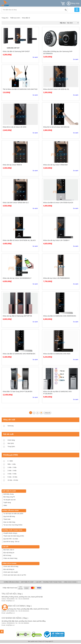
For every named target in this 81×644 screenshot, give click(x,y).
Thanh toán (7, 519)
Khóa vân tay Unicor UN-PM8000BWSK (57, 278)
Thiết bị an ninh (15, 18)
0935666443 (11, 623)
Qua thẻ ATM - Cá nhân (11, 539)
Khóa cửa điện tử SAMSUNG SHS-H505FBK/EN (19, 354)
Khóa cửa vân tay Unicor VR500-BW (55, 165)
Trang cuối (47, 413)
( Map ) (20, 594)
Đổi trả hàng (7, 555)
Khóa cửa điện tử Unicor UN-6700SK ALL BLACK (19, 240)
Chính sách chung (9, 563)
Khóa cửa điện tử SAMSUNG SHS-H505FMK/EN (60, 316)
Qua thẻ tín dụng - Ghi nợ (11, 542)
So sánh (35, 57)
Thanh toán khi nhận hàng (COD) (14, 536)
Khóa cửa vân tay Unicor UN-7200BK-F (56, 240)
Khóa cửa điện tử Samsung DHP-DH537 (16, 51)
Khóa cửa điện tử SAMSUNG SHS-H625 (57, 354)
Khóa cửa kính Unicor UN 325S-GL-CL (56, 89)
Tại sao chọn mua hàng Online (13, 525)
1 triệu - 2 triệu (12, 467)
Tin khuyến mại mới (9, 500)
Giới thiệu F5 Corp (9, 491)
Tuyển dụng (7, 502)
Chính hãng (11, 440)
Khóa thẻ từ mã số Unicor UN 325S (15, 127)
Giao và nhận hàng (9, 522)
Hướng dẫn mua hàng (10, 511)
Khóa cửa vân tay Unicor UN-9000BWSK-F (17, 278)
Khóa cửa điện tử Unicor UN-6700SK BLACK (58, 203)
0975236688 (11, 611)
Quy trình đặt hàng (9, 516)
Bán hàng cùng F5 (9, 497)
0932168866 (11, 599)
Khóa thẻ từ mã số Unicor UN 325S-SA (56, 127)
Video (5, 505)
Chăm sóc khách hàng (10, 558)
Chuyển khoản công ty (10, 533)
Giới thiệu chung (8, 494)
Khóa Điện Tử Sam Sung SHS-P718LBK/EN (18, 392)
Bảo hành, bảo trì (9, 550)
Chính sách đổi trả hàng (11, 566)
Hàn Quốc (11, 443)
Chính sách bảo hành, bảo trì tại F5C (15, 575)
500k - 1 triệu (12, 464)
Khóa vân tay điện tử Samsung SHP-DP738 (17, 316)
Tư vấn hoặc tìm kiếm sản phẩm (13, 514)
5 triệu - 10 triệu (12, 477)
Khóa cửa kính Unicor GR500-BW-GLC (16, 203)
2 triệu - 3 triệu (12, 471)
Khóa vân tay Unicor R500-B (12, 165)
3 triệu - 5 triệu (12, 474)
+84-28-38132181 (24, 611)
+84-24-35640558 (24, 599)
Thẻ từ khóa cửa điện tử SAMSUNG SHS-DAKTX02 (20, 89)
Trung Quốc (11, 446)
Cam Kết (5, 547)
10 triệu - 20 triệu (13, 480)
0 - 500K (10, 461)
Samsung (11, 426)
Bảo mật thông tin (9, 553)
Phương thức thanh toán (12, 530)
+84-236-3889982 (24, 623)
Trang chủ (5, 18)
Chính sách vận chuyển (11, 572)
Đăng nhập (73, 3)
